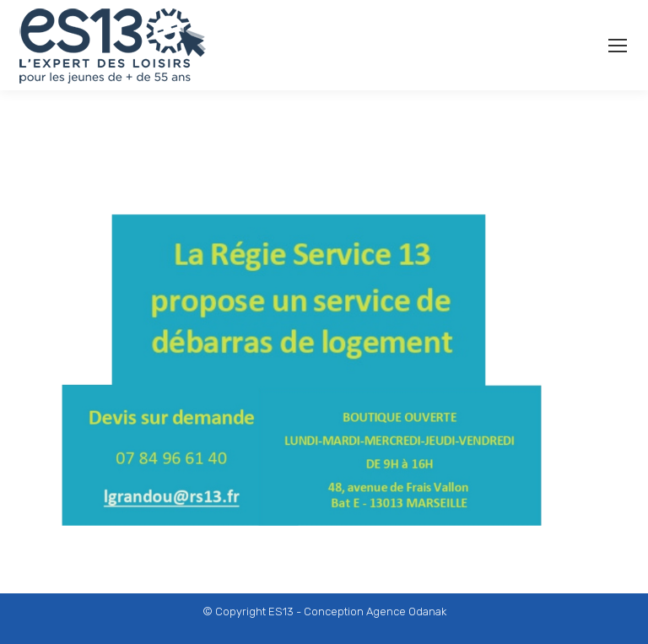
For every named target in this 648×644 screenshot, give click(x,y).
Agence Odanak (406, 612)
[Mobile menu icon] (618, 46)
